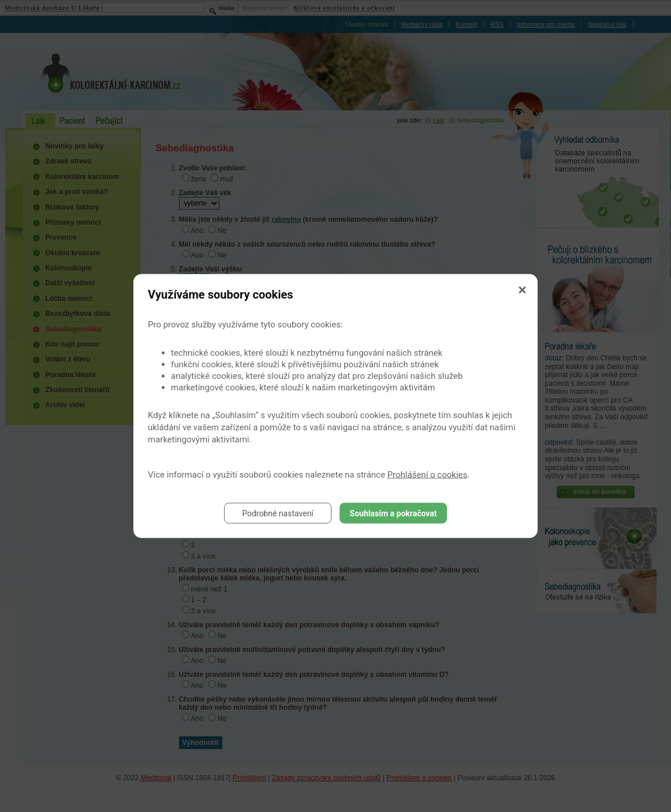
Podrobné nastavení (278, 513)
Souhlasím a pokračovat (394, 513)
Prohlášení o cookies (428, 475)
